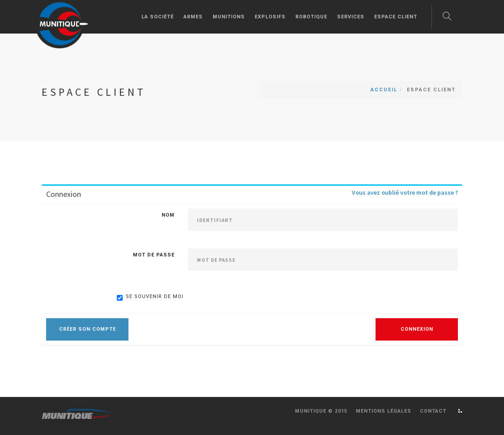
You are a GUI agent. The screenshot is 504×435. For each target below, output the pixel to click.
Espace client (396, 17)
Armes (193, 17)
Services (351, 17)
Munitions (229, 17)
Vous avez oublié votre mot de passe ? (405, 192)
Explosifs (270, 17)
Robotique (311, 17)
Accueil (384, 90)
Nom (168, 215)
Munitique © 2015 (321, 411)
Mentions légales (384, 411)
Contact (433, 411)
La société (158, 17)
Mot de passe (154, 255)
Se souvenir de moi (150, 297)
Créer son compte (88, 329)
